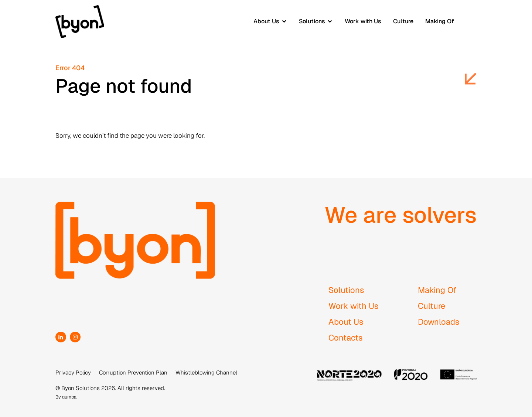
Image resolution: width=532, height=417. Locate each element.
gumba (69, 397)
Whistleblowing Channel (206, 372)
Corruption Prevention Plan (133, 372)
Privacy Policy (73, 372)
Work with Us (354, 306)
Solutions (346, 290)
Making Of (437, 290)
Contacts (346, 338)
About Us (346, 322)
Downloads (439, 322)
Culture (432, 306)
